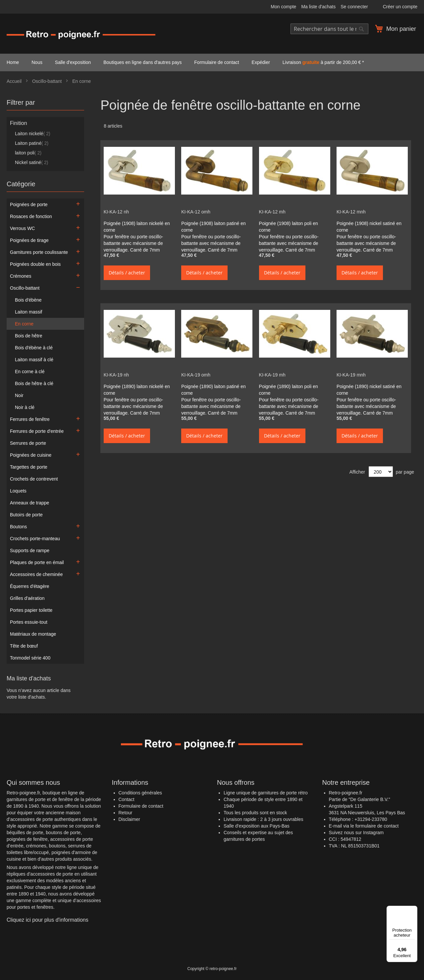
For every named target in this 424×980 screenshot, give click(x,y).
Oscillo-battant (48, 81)
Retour (126, 813)
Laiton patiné (32, 143)
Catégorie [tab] (21, 184)
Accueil (15, 81)
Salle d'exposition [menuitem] (73, 62)
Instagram (373, 833)
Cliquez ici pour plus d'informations (48, 920)
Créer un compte (400, 7)
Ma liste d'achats (318, 7)
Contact (127, 799)
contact (391, 826)
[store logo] (81, 34)
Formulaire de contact (141, 806)
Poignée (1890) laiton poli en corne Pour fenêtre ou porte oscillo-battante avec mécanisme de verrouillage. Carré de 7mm (289, 400)
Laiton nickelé (33, 134)
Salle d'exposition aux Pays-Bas (257, 826)
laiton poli (28, 153)
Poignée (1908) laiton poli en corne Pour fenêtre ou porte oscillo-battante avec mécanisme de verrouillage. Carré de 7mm (289, 237)
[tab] (45, 104)
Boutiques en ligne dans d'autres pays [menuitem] (142, 62)
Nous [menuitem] (37, 62)
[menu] (212, 62)
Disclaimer (129, 819)
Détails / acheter (127, 273)
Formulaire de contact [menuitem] (216, 62)
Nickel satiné (31, 162)
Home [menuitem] (13, 62)
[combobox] (329, 29)
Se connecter (354, 7)
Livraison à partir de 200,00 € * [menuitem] (323, 62)
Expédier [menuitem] (261, 62)
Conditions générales (140, 793)
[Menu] (413, 910)
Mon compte (283, 7)
